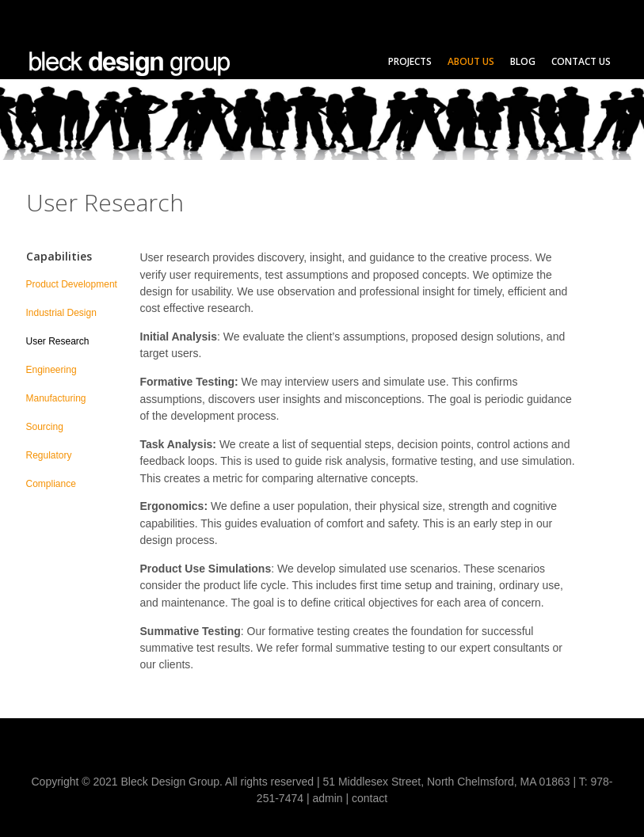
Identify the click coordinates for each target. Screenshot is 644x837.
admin (327, 798)
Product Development (72, 284)
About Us (471, 61)
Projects (410, 61)
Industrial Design (61, 313)
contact (370, 798)
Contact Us (581, 61)
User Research (58, 341)
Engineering (51, 370)
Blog (523, 61)
